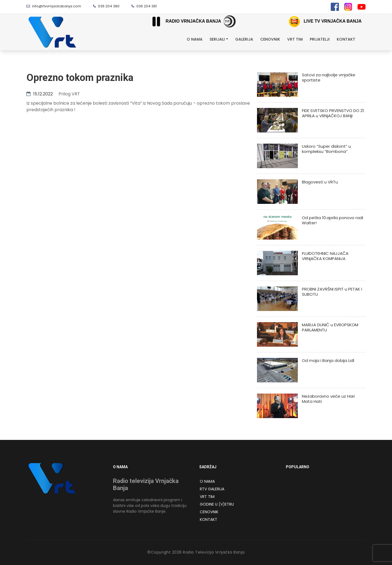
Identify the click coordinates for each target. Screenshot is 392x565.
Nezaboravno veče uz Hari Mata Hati (328, 399)
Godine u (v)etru (217, 504)
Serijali (217, 39)
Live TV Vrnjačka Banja (325, 22)
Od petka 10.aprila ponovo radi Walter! (333, 220)
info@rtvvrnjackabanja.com (54, 6)
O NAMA (207, 481)
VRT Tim (207, 497)
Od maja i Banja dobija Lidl (328, 360)
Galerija (244, 39)
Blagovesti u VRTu (320, 182)
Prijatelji (320, 39)
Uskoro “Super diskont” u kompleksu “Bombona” (326, 149)
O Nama (195, 39)
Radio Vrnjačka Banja (184, 21)
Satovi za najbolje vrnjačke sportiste (329, 77)
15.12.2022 (40, 94)
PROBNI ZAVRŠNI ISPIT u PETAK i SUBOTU (332, 292)
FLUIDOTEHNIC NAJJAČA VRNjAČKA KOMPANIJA (325, 256)
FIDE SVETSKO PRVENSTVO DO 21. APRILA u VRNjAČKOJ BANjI (333, 113)
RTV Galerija (212, 489)
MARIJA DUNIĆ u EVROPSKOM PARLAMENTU (330, 327)
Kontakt (346, 39)
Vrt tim (295, 39)
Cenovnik (270, 39)
